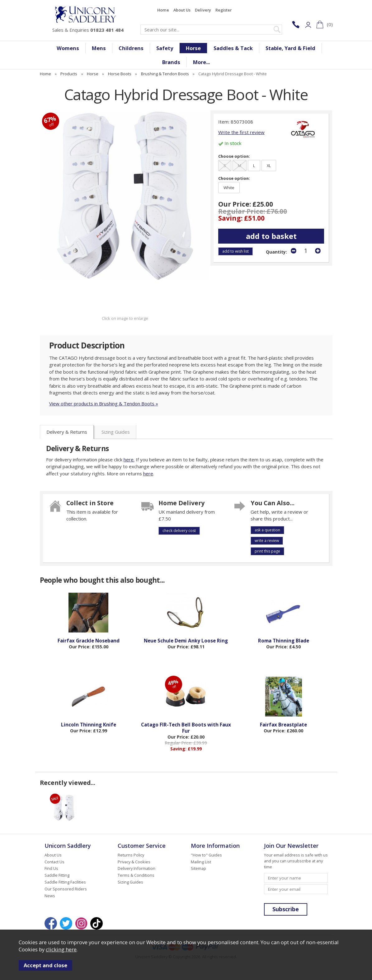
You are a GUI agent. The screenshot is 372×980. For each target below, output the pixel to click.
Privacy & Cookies (134, 862)
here (148, 474)
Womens (68, 48)
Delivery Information (137, 868)
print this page (267, 551)
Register (224, 10)
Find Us (51, 868)
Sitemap (198, 868)
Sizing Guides (116, 432)
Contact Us (54, 862)
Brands (171, 62)
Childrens (131, 48)
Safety (165, 48)
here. (129, 460)
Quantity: (276, 252)
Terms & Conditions (136, 875)
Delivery (203, 10)
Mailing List (201, 862)
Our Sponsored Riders (66, 889)
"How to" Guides (206, 855)
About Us (182, 10)
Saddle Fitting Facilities (65, 882)
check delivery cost (179, 531)
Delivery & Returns (67, 432)
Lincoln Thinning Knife (89, 725)
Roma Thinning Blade (284, 641)
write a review (267, 541)
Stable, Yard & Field (290, 48)
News (50, 896)
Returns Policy (131, 855)
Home (163, 10)
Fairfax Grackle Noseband (89, 641)
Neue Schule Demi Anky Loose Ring (186, 641)
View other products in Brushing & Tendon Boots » (104, 404)
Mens (99, 48)
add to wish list (235, 251)
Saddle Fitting (57, 875)
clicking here (61, 949)
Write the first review (241, 132)
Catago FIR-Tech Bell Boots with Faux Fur (186, 728)
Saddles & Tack (233, 48)
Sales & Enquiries (88, 30)
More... (201, 62)
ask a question (267, 530)
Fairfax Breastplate (283, 725)
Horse (193, 48)
